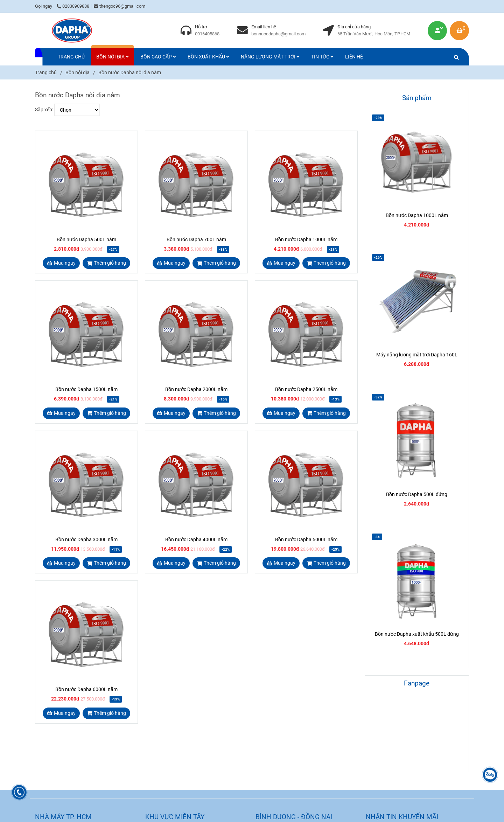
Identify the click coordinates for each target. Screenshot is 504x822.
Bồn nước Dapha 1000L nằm (306, 239)
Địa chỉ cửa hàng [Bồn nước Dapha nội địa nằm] (354, 27)
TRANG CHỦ (71, 57)
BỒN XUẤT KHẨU (208, 57)
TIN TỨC (322, 57)
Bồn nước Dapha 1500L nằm (86, 389)
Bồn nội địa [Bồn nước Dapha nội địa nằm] (78, 72)
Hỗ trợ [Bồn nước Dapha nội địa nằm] (201, 27)
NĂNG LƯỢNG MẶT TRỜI (270, 57)
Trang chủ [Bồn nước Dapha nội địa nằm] (46, 72)
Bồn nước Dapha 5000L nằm (306, 539)
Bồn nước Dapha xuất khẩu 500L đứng (417, 634)
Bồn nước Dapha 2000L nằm (196, 389)
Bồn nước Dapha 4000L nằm (196, 539)
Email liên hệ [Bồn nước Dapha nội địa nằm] (264, 27)
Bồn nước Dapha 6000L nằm (86, 689)
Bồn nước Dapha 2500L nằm (306, 389)
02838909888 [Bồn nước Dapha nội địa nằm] (73, 6)
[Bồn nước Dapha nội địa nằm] (72, 30)
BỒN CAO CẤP (158, 57)
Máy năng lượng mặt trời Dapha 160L (417, 355)
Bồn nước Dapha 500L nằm (86, 239)
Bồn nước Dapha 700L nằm (196, 239)
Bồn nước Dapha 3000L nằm (86, 539)
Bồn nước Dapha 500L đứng (417, 494)
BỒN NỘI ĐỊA (113, 57)
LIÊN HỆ (354, 57)
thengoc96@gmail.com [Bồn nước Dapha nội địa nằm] (120, 6)
